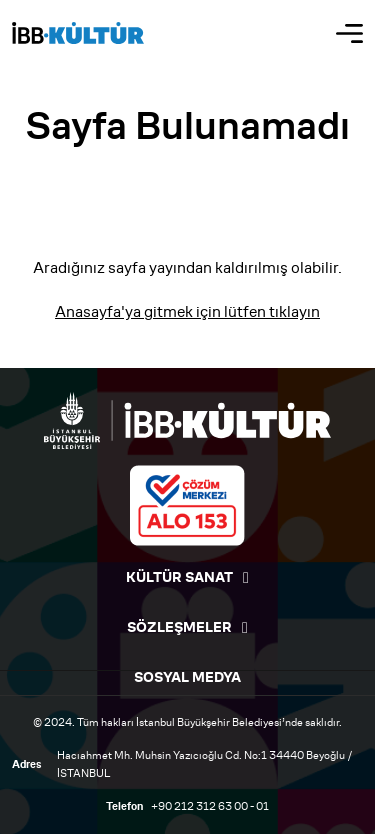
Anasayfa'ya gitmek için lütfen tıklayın (187, 311)
